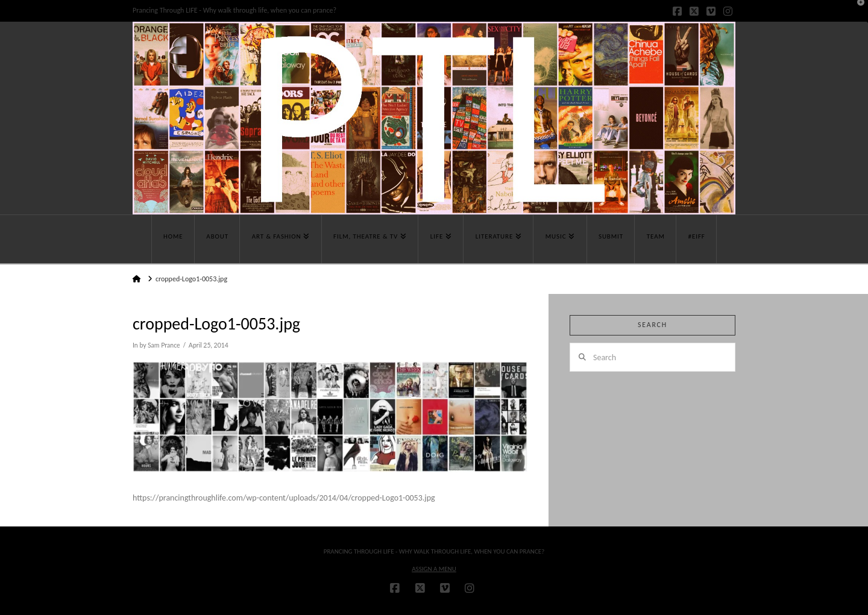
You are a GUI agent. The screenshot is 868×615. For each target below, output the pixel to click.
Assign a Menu (434, 569)
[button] (857, 11)
